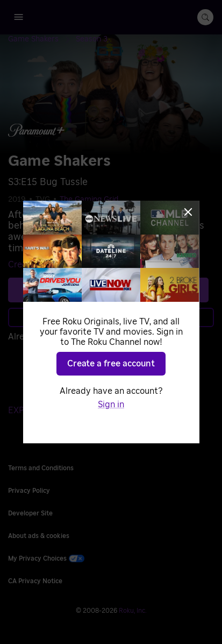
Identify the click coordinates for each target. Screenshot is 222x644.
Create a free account (111, 364)
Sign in (111, 405)
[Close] (188, 212)
